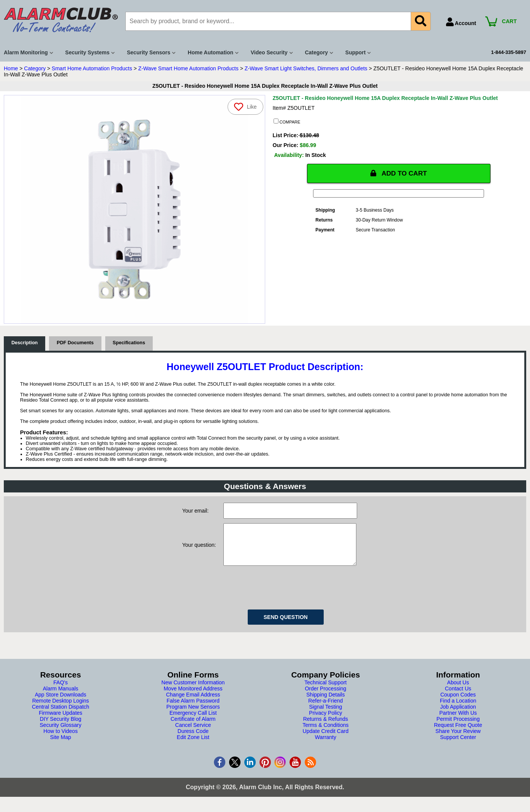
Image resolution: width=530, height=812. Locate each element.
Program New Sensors (193, 714)
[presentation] (281, 594)
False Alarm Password (193, 708)
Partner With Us (458, 720)
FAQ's (61, 690)
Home (11, 68)
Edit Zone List (193, 745)
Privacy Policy (325, 720)
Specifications (129, 343)
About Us (458, 690)
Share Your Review (458, 739)
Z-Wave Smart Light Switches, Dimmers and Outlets (306, 68)
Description (25, 343)
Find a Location (458, 708)
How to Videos (60, 739)
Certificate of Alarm (193, 727)
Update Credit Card (326, 739)
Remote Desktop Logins (61, 708)
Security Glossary (61, 733)
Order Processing (325, 696)
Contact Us (458, 696)
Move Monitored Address (193, 696)
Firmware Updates (60, 720)
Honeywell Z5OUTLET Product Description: (265, 367)
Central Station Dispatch (61, 714)
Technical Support (325, 690)
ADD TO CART (399, 173)
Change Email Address (193, 702)
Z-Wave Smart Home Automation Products (188, 68)
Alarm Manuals (61, 696)
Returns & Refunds (326, 727)
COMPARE (287, 122)
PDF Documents (75, 343)
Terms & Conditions (325, 733)
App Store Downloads (61, 702)
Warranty (326, 745)
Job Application (458, 714)
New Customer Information (193, 690)
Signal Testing (325, 714)
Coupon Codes (458, 702)
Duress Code (193, 739)
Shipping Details (325, 702)
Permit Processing (458, 727)
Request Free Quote (458, 733)
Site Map (61, 745)
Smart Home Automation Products (92, 68)
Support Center (458, 745)
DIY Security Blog (61, 727)
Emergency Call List (193, 720)
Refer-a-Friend (325, 708)
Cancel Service (193, 733)
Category (35, 68)
